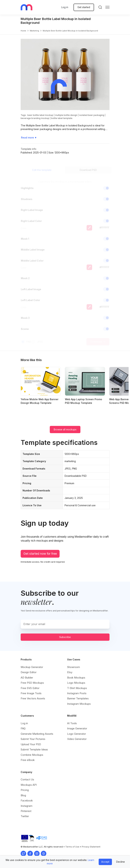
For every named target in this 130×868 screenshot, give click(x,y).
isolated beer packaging (92, 115)
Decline (121, 862)
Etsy (70, 672)
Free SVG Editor (30, 688)
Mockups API (29, 785)
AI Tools (72, 723)
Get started (84, 7)
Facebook (27, 800)
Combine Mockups (32, 755)
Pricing (25, 790)
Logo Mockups (76, 683)
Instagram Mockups (79, 704)
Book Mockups (76, 678)
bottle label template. (62, 118)
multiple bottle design (66, 115)
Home (23, 31)
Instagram (27, 806)
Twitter (25, 816)
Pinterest (26, 811)
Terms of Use (72, 847)
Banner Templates (78, 698)
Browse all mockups (65, 429)
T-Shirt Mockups (77, 688)
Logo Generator (77, 734)
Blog (23, 795)
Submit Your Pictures (33, 739)
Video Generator (77, 739)
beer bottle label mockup (40, 115)
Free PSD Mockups (32, 683)
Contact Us (27, 779)
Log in (65, 7)
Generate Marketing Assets (37, 734)
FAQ (23, 728)
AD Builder (27, 678)
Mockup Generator (32, 667)
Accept (105, 862)
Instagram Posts (77, 693)
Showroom (74, 667)
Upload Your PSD (31, 744)
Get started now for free (40, 554)
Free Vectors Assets (33, 698)
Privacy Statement (91, 847)
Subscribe (65, 637)
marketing (34, 31)
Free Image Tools (31, 693)
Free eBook (28, 760)
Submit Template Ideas (34, 749)
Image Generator (77, 728)
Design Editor (29, 672)
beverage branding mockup (35, 118)
